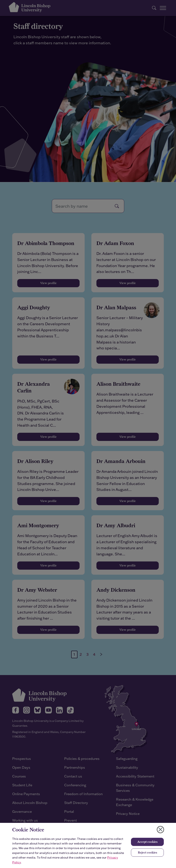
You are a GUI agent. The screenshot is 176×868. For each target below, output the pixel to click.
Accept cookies (147, 842)
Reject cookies (147, 852)
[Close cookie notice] (160, 830)
